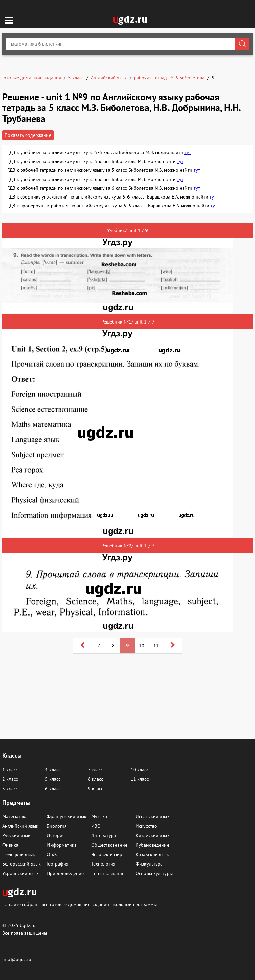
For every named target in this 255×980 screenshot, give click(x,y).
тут (188, 152)
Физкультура (149, 864)
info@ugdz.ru (17, 959)
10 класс (140, 770)
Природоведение (65, 873)
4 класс (53, 770)
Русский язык (16, 835)
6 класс (53, 789)
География (58, 864)
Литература (104, 835)
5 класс (53, 779)
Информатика (62, 845)
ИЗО (96, 826)
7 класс (95, 770)
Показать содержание (28, 135)
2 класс (10, 779)
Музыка (99, 816)
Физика (10, 845)
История (56, 835)
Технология (103, 864)
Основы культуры (154, 873)
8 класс (95, 779)
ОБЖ (52, 854)
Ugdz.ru (28, 925)
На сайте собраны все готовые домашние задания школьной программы (80, 904)
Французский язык (67, 816)
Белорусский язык (22, 864)
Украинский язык (21, 873)
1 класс (10, 770)
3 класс (10, 789)
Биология (57, 826)
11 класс (140, 779)
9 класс (95, 789)
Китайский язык (153, 835)
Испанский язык (153, 816)
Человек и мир (107, 854)
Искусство (146, 826)
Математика (15, 816)
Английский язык (20, 826)
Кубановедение (152, 845)
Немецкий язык (19, 854)
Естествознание (108, 873)
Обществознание (109, 845)
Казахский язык (152, 854)
